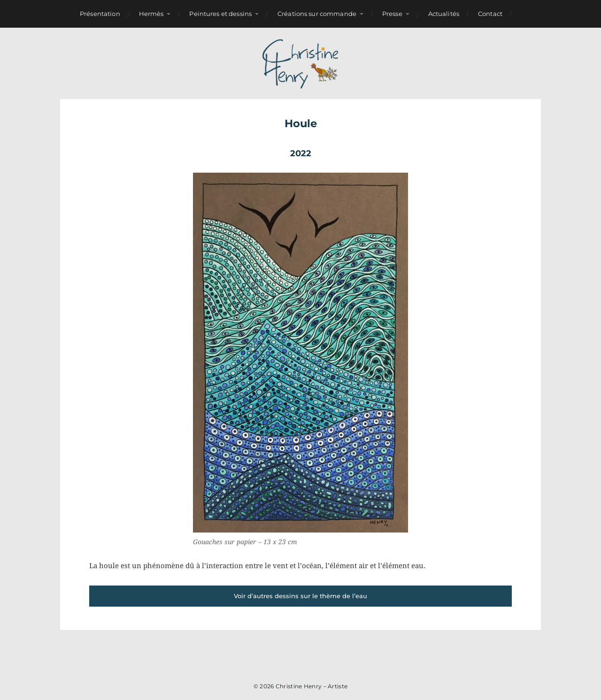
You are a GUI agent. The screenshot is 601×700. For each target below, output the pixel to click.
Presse (392, 14)
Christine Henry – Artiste (312, 686)
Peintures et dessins (220, 14)
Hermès (151, 14)
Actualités (444, 14)
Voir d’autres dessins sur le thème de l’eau (300, 596)
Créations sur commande (317, 14)
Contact (490, 14)
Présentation (100, 14)
